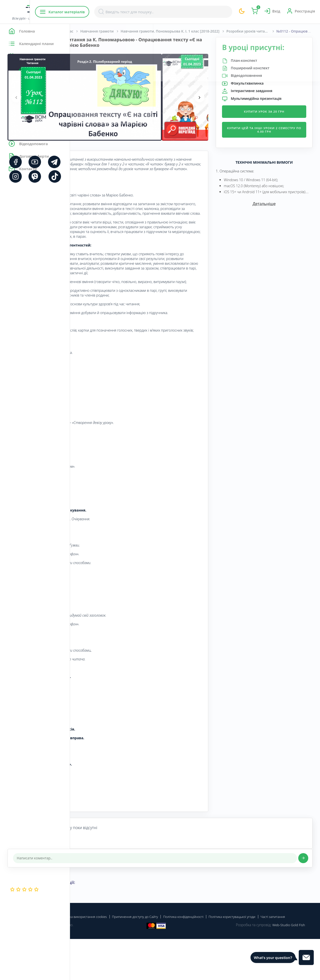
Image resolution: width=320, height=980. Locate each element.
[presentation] (86, 103)
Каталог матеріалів (102, 12)
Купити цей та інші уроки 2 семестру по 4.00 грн (276, 138)
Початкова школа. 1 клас (121, 31)
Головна (85, 31)
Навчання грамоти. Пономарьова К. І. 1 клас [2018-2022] (240, 31)
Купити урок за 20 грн (276, 120)
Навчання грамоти (167, 31)
